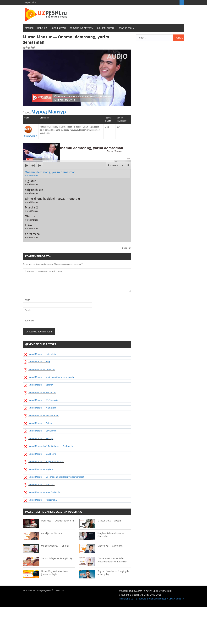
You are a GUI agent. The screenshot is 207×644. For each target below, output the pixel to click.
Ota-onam (32, 218)
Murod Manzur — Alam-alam (42, 408)
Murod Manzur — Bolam (40, 423)
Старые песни (127, 28)
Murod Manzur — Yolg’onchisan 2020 (46, 462)
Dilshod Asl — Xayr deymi (101, 546)
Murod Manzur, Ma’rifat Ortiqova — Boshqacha (51, 446)
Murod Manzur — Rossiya (41, 439)
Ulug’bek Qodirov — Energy (46, 546)
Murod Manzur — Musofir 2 (41, 484)
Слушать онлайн (106, 28)
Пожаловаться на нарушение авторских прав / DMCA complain (152, 599)
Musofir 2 (32, 209)
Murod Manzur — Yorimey (41, 385)
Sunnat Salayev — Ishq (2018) (47, 559)
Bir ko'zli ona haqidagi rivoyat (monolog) (52, 200)
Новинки (42, 28)
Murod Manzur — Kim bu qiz (42, 392)
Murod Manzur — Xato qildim (42, 354)
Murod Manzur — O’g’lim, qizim (44, 400)
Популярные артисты (81, 28)
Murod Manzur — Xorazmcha (43, 500)
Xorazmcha (32, 235)
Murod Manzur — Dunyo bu (42, 369)
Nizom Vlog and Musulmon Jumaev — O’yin (45, 573)
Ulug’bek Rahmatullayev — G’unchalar (101, 535)
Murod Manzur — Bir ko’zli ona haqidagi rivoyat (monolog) (56, 477)
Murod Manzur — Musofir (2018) (44, 492)
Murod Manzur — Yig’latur (41, 469)
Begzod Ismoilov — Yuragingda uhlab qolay (104, 573)
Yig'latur (32, 183)
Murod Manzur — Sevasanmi (42, 431)
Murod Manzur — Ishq (39, 362)
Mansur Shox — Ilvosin (100, 521)
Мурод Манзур (49, 112)
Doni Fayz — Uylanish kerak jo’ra (48, 521)
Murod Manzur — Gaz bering (42, 454)
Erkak (32, 227)
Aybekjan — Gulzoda (42, 533)
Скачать (114, 165)
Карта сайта (30, 2)
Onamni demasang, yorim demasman (50, 174)
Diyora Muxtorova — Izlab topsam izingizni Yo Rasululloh (103, 560)
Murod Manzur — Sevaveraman (44, 415)
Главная (29, 28)
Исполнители (58, 28)
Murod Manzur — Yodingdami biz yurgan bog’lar (52, 377)
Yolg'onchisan (34, 191)
